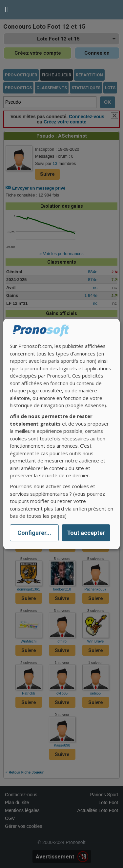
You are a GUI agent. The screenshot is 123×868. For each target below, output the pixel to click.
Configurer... (34, 533)
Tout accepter (86, 533)
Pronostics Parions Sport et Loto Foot (43, 10)
